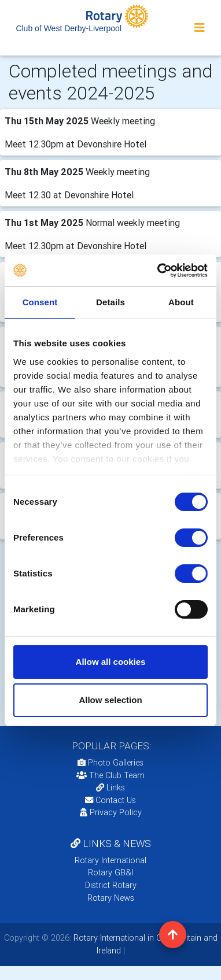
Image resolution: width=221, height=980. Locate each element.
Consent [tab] (40, 302)
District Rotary (111, 885)
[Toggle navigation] (200, 28)
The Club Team (110, 775)
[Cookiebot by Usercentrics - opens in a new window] (158, 271)
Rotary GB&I (110, 872)
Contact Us (110, 800)
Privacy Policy (111, 812)
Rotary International (110, 860)
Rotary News (111, 898)
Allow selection (110, 700)
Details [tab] (110, 302)
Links (110, 787)
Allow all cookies (111, 662)
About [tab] (181, 302)
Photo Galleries (110, 763)
